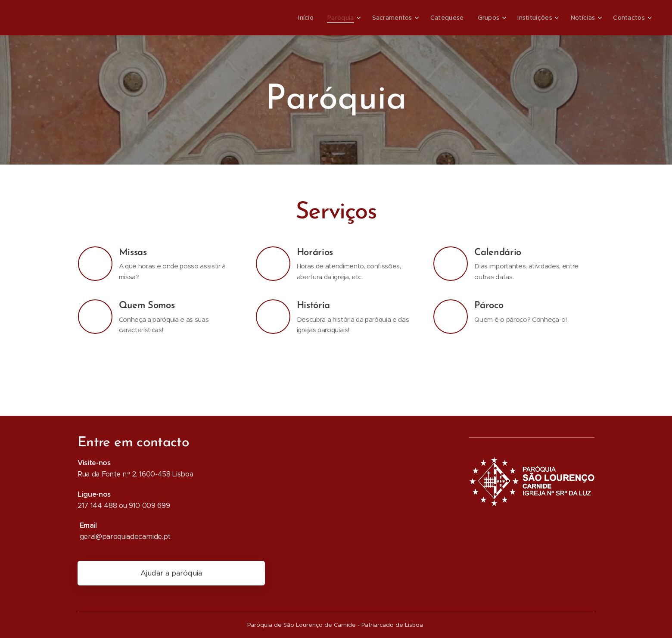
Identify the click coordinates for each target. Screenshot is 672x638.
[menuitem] (317, 18)
